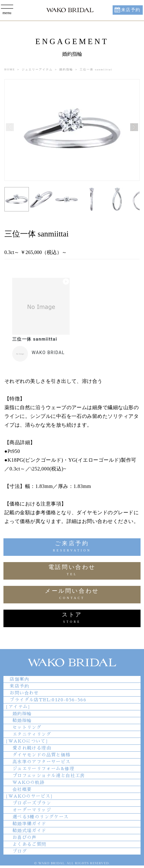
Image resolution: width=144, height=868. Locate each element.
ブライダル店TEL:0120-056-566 (48, 700)
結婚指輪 (22, 720)
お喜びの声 (25, 837)
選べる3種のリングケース (41, 817)
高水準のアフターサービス (42, 762)
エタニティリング (32, 734)
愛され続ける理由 (32, 748)
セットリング (27, 727)
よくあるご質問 (29, 844)
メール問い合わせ (72, 595)
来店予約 (131, 10)
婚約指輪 (22, 713)
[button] (134, 127)
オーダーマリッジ (32, 810)
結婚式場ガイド (29, 830)
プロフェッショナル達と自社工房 (49, 775)
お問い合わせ (24, 693)
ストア (72, 619)
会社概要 (22, 789)
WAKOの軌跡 (29, 782)
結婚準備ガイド (29, 824)
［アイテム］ (18, 707)
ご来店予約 (72, 547)
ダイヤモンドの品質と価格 (42, 755)
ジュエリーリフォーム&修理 (43, 769)
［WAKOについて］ (27, 741)
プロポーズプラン (32, 803)
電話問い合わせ (72, 571)
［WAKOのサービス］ (29, 796)
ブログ (20, 851)
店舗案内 (19, 679)
